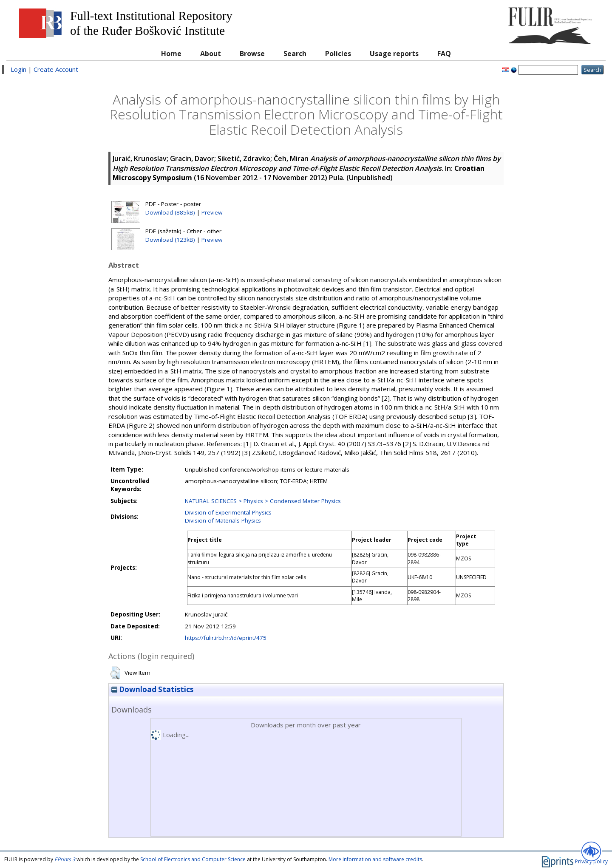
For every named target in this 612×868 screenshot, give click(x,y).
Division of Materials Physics (223, 520)
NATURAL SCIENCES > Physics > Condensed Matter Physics (263, 501)
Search (295, 54)
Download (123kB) (170, 240)
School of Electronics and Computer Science (193, 859)
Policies (338, 54)
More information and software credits (375, 859)
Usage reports (394, 54)
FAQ (444, 54)
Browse (252, 54)
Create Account (56, 69)
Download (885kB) (170, 212)
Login (18, 69)
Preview (212, 212)
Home (171, 54)
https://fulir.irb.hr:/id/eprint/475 (226, 638)
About (211, 54)
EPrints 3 (65, 859)
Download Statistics (152, 689)
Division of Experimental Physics (228, 512)
